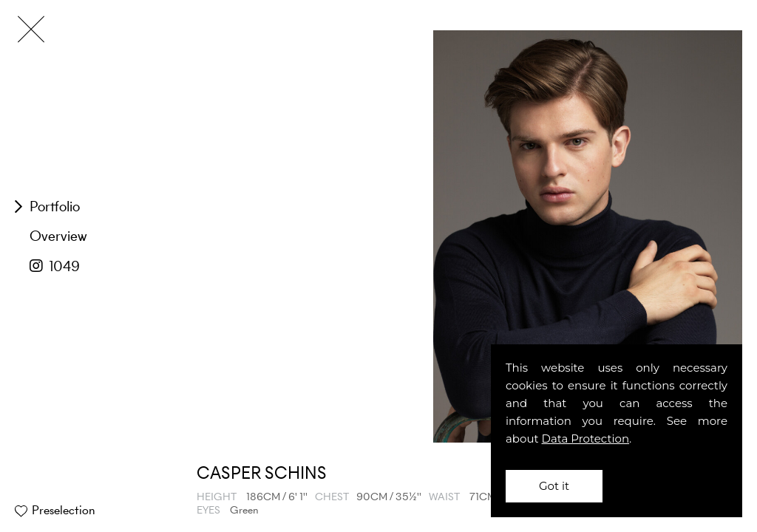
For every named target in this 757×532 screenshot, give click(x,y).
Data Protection (586, 439)
